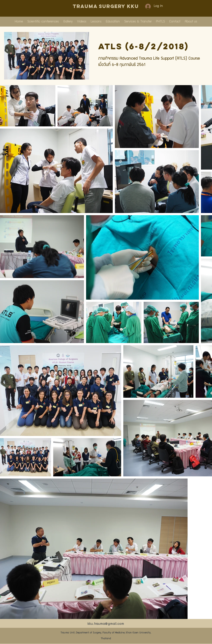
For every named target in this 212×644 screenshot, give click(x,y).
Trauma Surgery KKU (106, 6)
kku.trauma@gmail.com (106, 624)
